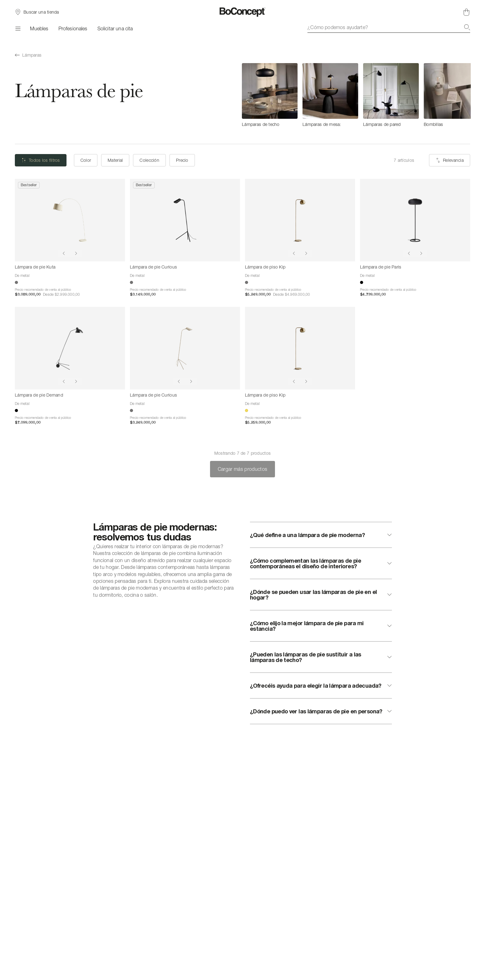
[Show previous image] (64, 253)
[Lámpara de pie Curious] (185, 220)
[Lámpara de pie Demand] (70, 348)
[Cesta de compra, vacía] (466, 12)
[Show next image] (76, 253)
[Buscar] (467, 27)
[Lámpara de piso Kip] (300, 220)
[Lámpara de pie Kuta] (70, 220)
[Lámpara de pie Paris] (415, 220)
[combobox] (389, 27)
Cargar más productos (242, 469)
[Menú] (17, 28)
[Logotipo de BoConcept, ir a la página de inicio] (243, 12)
